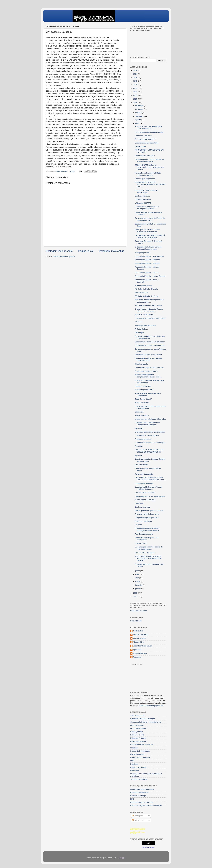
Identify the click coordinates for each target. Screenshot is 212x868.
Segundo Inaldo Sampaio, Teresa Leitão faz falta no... (148, 488)
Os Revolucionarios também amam (149, 132)
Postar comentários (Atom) (64, 256)
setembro (139, 116)
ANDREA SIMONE (141, 635)
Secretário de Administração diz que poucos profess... (150, 301)
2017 (135, 74)
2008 (135, 593)
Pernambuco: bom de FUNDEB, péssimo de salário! (148, 174)
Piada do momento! (143, 386)
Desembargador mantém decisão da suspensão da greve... (150, 160)
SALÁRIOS (140, 503)
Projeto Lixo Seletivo (139, 767)
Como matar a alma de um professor (150, 342)
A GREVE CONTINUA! (144, 315)
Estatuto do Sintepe (138, 796)
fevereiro (139, 585)
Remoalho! (135, 771)
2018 (135, 70)
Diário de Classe (137, 725)
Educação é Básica (138, 738)
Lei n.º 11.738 (136, 621)
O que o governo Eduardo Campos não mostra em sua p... (149, 310)
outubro (139, 113)
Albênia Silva (138, 642)
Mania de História (137, 754)
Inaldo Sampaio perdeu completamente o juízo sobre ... (149, 376)
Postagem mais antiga (112, 251)
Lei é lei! (138, 525)
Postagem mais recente (59, 251)
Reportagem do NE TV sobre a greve (150, 496)
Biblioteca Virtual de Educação (143, 719)
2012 (135, 92)
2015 (135, 81)
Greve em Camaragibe (144, 474)
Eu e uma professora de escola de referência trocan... (149, 548)
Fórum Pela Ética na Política (142, 745)
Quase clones (141, 146)
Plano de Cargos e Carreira (141, 802)
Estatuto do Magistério (139, 792)
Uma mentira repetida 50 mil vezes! (149, 368)
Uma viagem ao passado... (146, 179)
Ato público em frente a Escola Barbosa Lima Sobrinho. (147, 424)
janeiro (138, 589)
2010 (135, 99)
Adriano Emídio (139, 638)
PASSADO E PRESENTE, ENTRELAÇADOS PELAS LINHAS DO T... (150, 184)
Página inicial (86, 251)
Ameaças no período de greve (147, 514)
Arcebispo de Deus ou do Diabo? (148, 355)
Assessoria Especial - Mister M (147, 260)
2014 (135, 85)
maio (138, 574)
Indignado (134, 748)
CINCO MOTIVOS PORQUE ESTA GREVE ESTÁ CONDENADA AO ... (150, 479)
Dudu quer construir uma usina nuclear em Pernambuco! (147, 231)
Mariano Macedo (140, 653)
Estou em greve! (142, 465)
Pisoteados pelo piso (143, 521)
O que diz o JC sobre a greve (147, 435)
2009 (135, 102)
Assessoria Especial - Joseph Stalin (149, 256)
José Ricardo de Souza (143, 646)
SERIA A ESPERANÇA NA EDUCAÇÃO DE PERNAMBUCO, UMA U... (150, 167)
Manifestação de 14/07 (144, 390)
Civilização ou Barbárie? (145, 156)
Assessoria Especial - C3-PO (147, 273)
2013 (135, 88)
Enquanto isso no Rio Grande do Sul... (150, 345)
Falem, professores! (138, 741)
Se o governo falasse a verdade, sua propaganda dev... (150, 337)
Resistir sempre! (142, 293)
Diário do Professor (138, 728)
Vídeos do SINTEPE (143, 203)
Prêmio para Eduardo (144, 285)
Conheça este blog (143, 507)
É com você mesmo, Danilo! (146, 371)
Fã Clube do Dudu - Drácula (146, 289)
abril (137, 578)
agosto (138, 120)
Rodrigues (137, 657)
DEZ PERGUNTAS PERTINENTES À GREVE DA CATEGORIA (150, 236)
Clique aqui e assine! (139, 611)
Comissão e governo (143, 136)
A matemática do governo (145, 500)
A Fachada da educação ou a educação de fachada (147, 208)
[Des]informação (142, 364)
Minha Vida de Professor (140, 758)
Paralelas (134, 764)
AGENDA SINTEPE (143, 200)
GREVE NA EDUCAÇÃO (145, 553)
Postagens (137, 816)
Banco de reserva (142, 403)
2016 (135, 78)
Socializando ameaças (144, 483)
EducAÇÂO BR (137, 732)
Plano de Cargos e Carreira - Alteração (146, 805)
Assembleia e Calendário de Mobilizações (146, 191)
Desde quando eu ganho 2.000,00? (149, 510)
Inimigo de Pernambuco (140, 751)
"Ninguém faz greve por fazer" (147, 518)
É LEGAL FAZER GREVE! (146, 139)
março (138, 581)
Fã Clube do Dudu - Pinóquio (147, 296)
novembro (140, 109)
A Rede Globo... (141, 329)
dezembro (140, 106)
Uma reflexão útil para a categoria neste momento (149, 359)
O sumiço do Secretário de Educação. (150, 443)
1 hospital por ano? (143, 253)
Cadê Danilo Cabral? (143, 399)
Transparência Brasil (139, 779)
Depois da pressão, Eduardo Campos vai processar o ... (150, 460)
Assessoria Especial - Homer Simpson (150, 276)
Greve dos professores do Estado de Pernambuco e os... (150, 219)
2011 (135, 95)
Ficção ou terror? (142, 416)
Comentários (138, 820)
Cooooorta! (139, 412)
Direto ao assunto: (142, 196)
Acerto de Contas (137, 716)
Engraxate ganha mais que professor (150, 432)
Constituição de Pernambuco (142, 789)
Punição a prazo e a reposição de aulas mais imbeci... (149, 127)
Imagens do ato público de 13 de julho (150, 419)
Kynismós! (137, 650)
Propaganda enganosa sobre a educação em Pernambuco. (147, 529)
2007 (135, 597)
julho (138, 123)
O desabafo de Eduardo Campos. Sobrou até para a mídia (149, 248)
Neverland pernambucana (145, 325)
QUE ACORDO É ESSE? (145, 493)
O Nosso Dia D (141, 543)
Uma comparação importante (147, 143)
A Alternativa (138, 631)
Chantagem (140, 332)
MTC (132, 761)
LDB (132, 799)
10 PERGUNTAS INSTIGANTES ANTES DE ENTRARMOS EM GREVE (148, 558)
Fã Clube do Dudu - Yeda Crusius (149, 305)
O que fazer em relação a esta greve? (150, 318)
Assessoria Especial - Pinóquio (147, 263)
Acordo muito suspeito (144, 534)
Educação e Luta (137, 735)
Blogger (122, 858)
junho (138, 571)
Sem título (139, 428)
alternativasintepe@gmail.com (152, 706)
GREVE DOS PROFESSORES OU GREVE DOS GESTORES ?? (149, 451)
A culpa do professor (143, 439)
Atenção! (139, 322)
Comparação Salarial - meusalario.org (146, 722)
